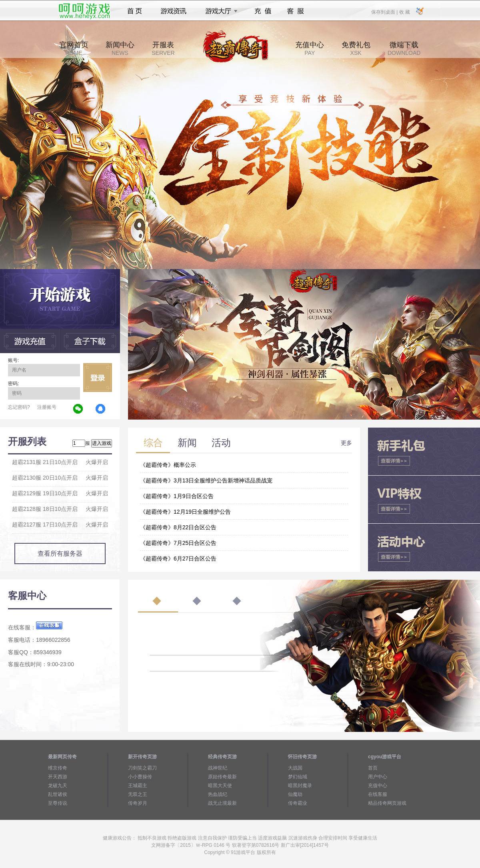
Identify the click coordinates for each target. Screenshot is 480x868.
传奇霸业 (298, 803)
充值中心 (310, 48)
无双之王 (138, 794)
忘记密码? (19, 407)
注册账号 (47, 407)
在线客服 (378, 794)
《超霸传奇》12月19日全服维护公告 (185, 512)
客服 (296, 11)
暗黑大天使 (220, 786)
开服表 (163, 48)
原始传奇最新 (222, 777)
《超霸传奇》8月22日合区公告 (178, 527)
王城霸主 (138, 786)
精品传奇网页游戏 (387, 803)
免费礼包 (356, 48)
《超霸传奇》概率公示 (168, 465)
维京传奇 (58, 768)
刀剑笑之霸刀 (142, 768)
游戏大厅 (219, 11)
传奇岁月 (138, 803)
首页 (135, 11)
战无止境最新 (222, 803)
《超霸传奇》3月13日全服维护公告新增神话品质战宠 (206, 480)
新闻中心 (120, 48)
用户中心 (378, 777)
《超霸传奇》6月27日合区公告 (178, 559)
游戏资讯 (174, 11)
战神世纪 (218, 768)
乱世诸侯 (58, 794)
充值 (263, 11)
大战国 (295, 768)
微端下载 (404, 48)
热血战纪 (218, 794)
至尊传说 (58, 803)
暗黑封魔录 (300, 786)
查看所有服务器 (60, 554)
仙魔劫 (295, 794)
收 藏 (404, 12)
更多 (346, 443)
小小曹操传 (140, 777)
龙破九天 (58, 786)
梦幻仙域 (298, 777)
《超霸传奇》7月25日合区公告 (178, 543)
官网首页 (74, 48)
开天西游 (58, 777)
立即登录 (98, 378)
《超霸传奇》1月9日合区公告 (177, 496)
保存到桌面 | (385, 12)
